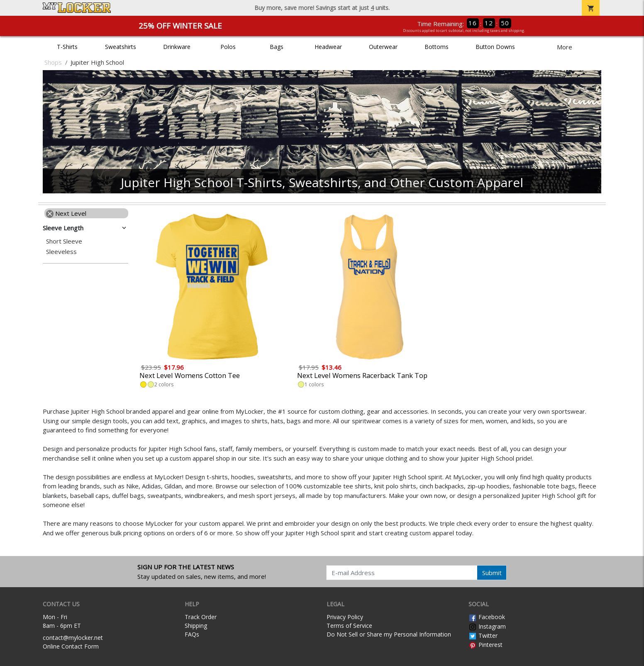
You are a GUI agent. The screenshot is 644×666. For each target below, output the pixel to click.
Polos (228, 47)
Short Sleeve (64, 241)
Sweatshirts (121, 47)
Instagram (487, 626)
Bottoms (437, 47)
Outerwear (383, 47)
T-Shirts (67, 47)
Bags (277, 47)
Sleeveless (61, 252)
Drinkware (177, 47)
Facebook (487, 617)
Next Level (66, 213)
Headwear (328, 47)
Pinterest (485, 645)
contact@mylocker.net (73, 638)
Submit (492, 573)
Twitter (483, 636)
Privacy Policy (345, 617)
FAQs (192, 634)
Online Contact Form (71, 646)
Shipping (196, 626)
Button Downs (495, 47)
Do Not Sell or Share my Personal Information (389, 634)
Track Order (201, 617)
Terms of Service (349, 626)
